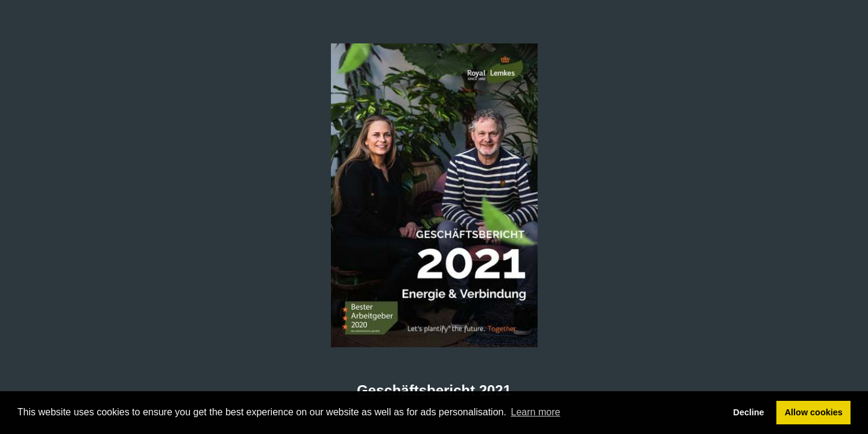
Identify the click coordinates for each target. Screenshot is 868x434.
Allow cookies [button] (814, 412)
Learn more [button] (536, 412)
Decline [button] (748, 412)
